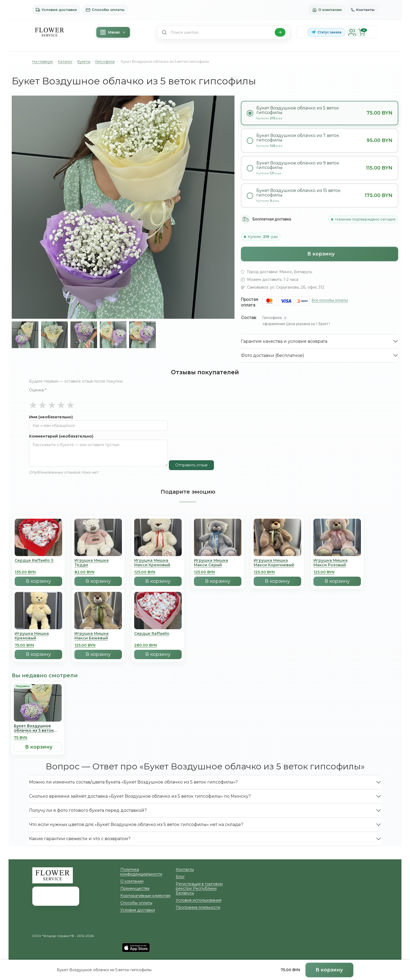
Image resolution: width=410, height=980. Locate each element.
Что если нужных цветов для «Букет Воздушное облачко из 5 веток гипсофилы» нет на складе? (116, 810)
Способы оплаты (95, 10)
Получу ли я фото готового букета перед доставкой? (76, 796)
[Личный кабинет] (350, 32)
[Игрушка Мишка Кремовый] (38, 606)
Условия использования (194, 881)
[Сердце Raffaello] (158, 606)
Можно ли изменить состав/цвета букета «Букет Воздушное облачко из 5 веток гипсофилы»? (113, 767)
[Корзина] (360, 32)
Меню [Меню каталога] (112, 32)
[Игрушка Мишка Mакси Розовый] (337, 533)
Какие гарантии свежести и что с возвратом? (69, 824)
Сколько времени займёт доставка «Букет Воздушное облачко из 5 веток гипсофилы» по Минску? (118, 782)
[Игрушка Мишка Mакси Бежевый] (98, 606)
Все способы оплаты (328, 265)
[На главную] (50, 32)
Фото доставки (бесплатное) (266, 321)
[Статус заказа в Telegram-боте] (326, 32)
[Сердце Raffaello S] (38, 533)
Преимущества (132, 869)
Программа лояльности (194, 888)
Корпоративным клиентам (141, 877)
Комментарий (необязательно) (55, 422)
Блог (180, 862)
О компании (331, 10)
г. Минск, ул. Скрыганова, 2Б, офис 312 (329, 855)
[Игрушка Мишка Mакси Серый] (218, 533)
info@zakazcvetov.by (317, 894)
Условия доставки (53, 10)
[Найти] (280, 32)
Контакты (364, 10)
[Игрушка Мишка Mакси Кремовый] (158, 533)
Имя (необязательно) (47, 402)
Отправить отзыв (189, 450)
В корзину (321, 221)
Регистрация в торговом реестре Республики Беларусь (201, 872)
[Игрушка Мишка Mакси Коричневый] (277, 533)
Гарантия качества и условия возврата (275, 307)
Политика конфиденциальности (146, 855)
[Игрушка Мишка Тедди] (98, 533)
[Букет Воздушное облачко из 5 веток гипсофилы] (38, 698)
